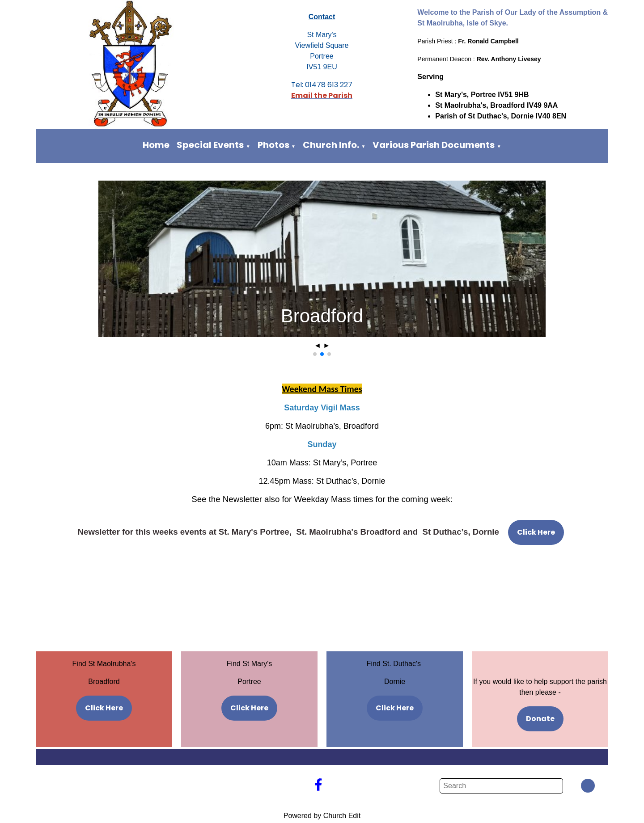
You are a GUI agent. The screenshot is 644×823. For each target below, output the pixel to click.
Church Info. (331, 145)
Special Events (210, 145)
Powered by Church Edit (322, 816)
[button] (315, 354)
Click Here (536, 532)
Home (156, 145)
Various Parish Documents (434, 145)
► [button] (326, 345)
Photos (273, 145)
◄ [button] (318, 345)
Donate (540, 719)
